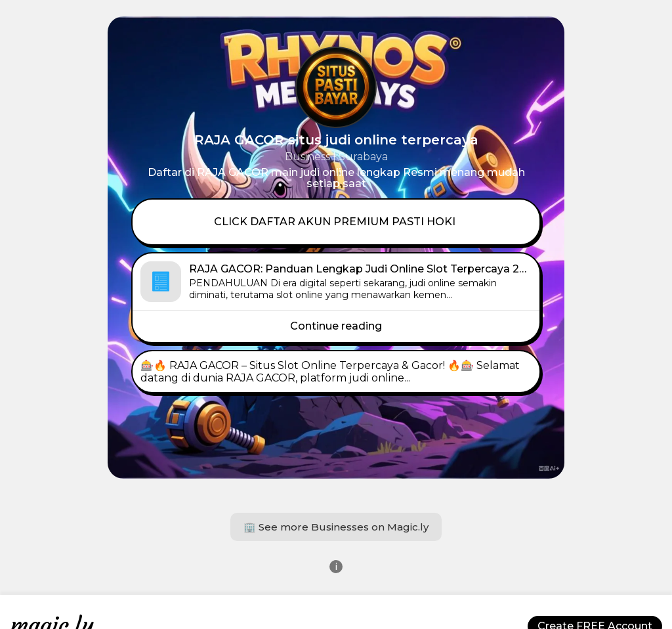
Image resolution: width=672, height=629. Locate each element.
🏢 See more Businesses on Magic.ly (336, 527)
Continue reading (336, 326)
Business (307, 157)
